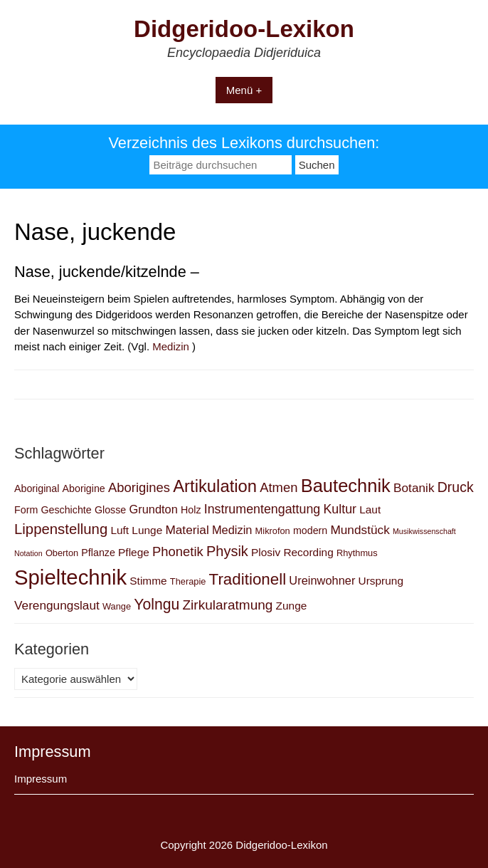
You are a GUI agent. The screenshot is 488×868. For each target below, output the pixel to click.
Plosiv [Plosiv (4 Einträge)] (266, 552)
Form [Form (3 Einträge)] (26, 510)
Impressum (41, 779)
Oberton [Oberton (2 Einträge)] (62, 553)
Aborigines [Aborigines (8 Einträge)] (139, 487)
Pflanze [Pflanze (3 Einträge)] (98, 553)
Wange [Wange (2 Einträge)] (117, 606)
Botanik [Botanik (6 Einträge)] (414, 488)
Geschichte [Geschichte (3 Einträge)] (66, 510)
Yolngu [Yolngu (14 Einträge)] (157, 604)
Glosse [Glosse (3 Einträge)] (110, 510)
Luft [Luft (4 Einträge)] (120, 530)
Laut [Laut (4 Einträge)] (370, 509)
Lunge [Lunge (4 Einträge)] (147, 530)
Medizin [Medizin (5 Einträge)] (232, 530)
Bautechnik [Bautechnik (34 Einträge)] (346, 486)
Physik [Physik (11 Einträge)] (227, 551)
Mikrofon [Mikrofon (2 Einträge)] (273, 531)
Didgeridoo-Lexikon (244, 29)
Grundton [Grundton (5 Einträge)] (153, 509)
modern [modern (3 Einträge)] (310, 530)
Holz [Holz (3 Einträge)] (191, 510)
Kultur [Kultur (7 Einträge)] (340, 509)
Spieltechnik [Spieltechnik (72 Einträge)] (70, 577)
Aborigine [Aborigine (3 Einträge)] (84, 488)
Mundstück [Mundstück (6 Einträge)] (360, 530)
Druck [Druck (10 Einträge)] (456, 487)
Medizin (171, 346)
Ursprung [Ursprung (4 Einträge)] (381, 581)
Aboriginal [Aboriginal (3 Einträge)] (37, 488)
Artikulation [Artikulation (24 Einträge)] (215, 486)
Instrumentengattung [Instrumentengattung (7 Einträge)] (262, 509)
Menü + (244, 90)
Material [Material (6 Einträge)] (187, 530)
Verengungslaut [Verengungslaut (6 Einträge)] (57, 605)
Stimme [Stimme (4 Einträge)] (148, 581)
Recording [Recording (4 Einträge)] (308, 552)
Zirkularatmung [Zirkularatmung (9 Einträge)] (227, 605)
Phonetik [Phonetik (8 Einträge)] (178, 551)
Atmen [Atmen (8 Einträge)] (279, 487)
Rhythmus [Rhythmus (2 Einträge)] (357, 553)
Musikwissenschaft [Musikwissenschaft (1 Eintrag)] (424, 531)
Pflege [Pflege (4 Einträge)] (134, 552)
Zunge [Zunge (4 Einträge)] (292, 606)
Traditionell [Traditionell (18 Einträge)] (248, 579)
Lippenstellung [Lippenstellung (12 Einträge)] (61, 529)
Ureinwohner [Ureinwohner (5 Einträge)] (322, 580)
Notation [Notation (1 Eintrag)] (28, 553)
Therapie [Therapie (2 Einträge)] (188, 581)
